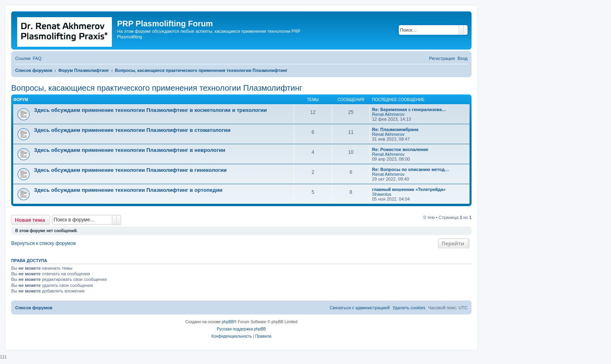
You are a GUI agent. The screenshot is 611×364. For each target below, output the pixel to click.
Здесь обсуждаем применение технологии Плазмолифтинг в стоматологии (132, 130)
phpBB (228, 322)
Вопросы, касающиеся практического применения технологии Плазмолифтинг (157, 88)
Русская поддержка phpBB (241, 329)
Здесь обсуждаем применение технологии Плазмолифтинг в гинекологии (130, 170)
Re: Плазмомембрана (395, 129)
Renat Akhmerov (388, 114)
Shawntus (382, 194)
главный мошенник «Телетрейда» (409, 189)
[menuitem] (37, 58)
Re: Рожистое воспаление (400, 149)
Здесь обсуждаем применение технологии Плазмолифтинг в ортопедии (128, 190)
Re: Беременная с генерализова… (409, 109)
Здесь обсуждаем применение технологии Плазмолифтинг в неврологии (130, 150)
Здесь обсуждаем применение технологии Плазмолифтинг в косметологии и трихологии (150, 110)
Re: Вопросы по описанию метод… (411, 169)
